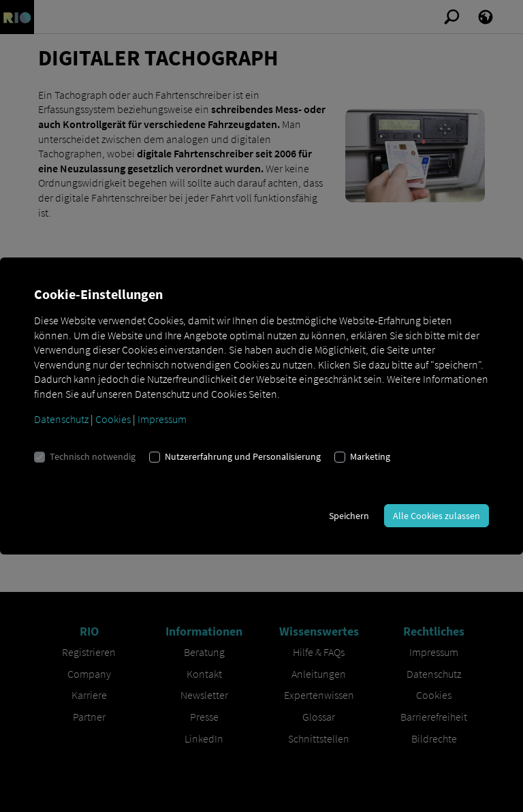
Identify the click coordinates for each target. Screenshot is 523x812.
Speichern (349, 516)
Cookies (113, 419)
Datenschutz (61, 419)
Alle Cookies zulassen (437, 516)
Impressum (162, 419)
